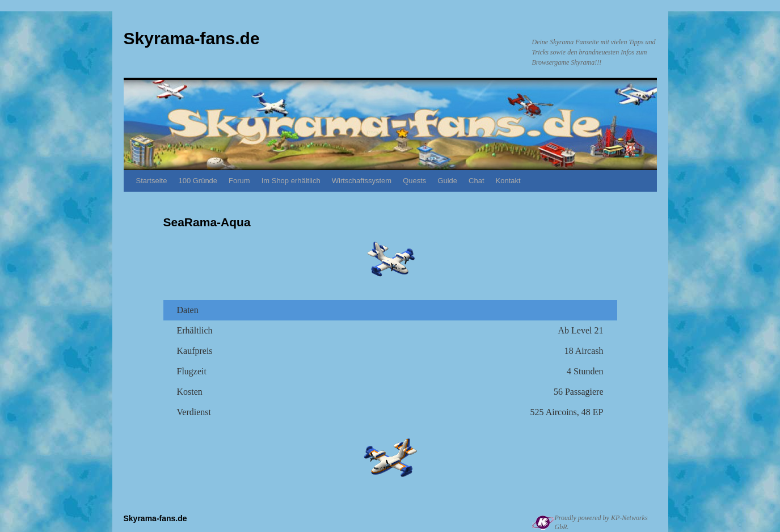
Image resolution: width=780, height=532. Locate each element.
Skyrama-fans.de (192, 38)
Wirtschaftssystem (362, 181)
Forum (239, 181)
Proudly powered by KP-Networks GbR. (601, 522)
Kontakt (508, 181)
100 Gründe (198, 181)
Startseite (152, 181)
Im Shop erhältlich (291, 181)
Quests (414, 181)
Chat (476, 181)
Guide (447, 181)
